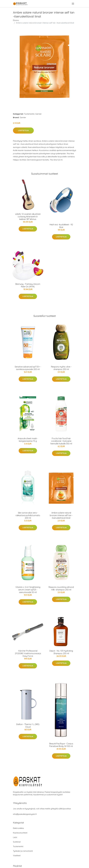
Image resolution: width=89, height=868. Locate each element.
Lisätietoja (23, 130)
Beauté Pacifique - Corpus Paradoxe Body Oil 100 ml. (61, 745)
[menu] (73, 4)
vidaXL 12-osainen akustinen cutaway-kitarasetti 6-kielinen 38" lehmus (28, 217)
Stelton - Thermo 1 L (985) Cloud (28, 726)
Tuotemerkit (29, 114)
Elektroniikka (18, 828)
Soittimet (17, 842)
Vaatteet (17, 856)
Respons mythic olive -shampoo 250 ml (61, 368)
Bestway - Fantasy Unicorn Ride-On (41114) (28, 285)
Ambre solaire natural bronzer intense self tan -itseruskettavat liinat (61, 515)
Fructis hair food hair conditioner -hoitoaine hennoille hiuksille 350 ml (61, 441)
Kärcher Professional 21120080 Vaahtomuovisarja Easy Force (28, 653)
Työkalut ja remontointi (23, 851)
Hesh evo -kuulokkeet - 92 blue (61, 226)
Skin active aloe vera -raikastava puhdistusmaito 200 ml (28, 515)
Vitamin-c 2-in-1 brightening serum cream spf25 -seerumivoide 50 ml (28, 590)
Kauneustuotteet (20, 833)
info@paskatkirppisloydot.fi (25, 814)
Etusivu (16, 20)
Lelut (15, 837)
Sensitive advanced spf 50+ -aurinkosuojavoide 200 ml (28, 368)
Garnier (38, 114)
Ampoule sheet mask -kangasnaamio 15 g (28, 440)
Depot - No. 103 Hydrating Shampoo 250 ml (61, 652)
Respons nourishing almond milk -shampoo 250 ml (61, 588)
